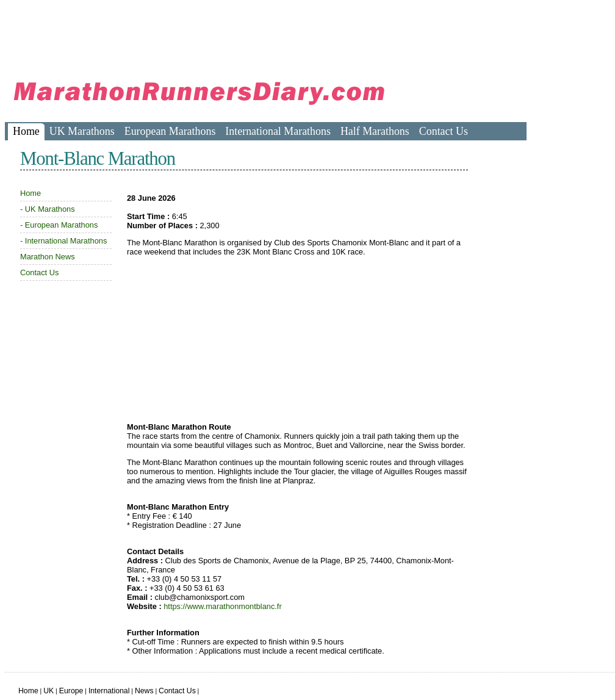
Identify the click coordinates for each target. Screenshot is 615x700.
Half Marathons (375, 131)
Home (26, 131)
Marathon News (48, 257)
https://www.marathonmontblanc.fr (222, 606)
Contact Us (444, 131)
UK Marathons (82, 131)
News (144, 691)
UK (49, 691)
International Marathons (278, 131)
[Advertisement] (227, 34)
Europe (71, 691)
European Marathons (170, 131)
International (109, 691)
